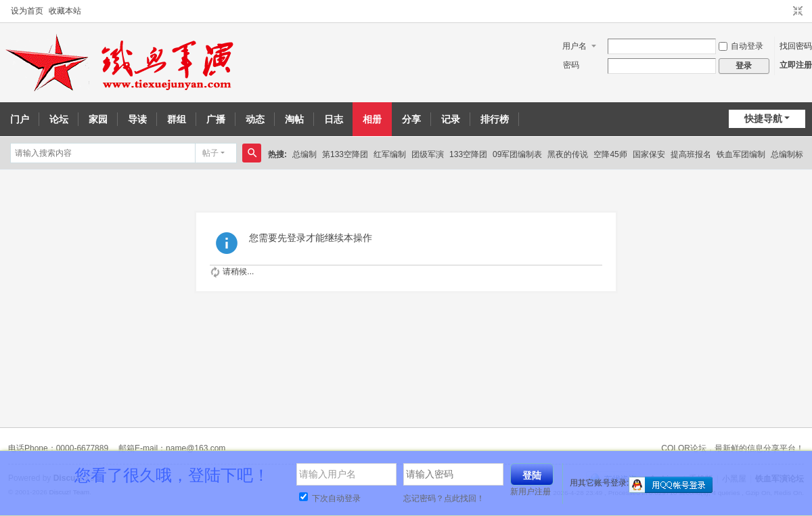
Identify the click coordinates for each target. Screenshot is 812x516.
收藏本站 (65, 11)
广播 (216, 119)
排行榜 (495, 119)
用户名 (574, 46)
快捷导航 (763, 119)
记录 (451, 119)
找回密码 (796, 46)
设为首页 (27, 11)
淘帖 (294, 119)
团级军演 (428, 154)
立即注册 (796, 65)
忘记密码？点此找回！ (444, 498)
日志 (334, 119)
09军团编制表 (517, 154)
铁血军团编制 (741, 154)
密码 (571, 65)
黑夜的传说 (568, 154)
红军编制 (390, 154)
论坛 (59, 119)
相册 (372, 119)
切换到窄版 (798, 12)
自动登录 (741, 46)
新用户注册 (531, 492)
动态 (255, 119)
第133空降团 (345, 154)
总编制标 (787, 154)
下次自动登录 (330, 498)
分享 (411, 119)
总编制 (304, 154)
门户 (20, 119)
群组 (177, 119)
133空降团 (468, 154)
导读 (137, 119)
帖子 (210, 153)
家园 (98, 119)
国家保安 (649, 154)
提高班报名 (691, 154)
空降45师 (610, 154)
